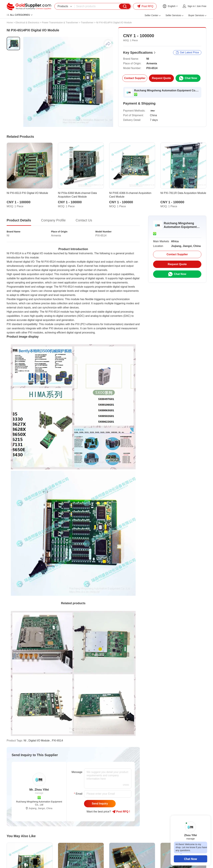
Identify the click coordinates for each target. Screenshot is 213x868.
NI (25, 741)
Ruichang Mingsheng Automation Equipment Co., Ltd (167, 90)
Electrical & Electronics (27, 23)
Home (10, 23)
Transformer (87, 23)
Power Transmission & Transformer (60, 23)
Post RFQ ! (121, 812)
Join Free (202, 6)
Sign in (191, 6)
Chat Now (191, 859)
